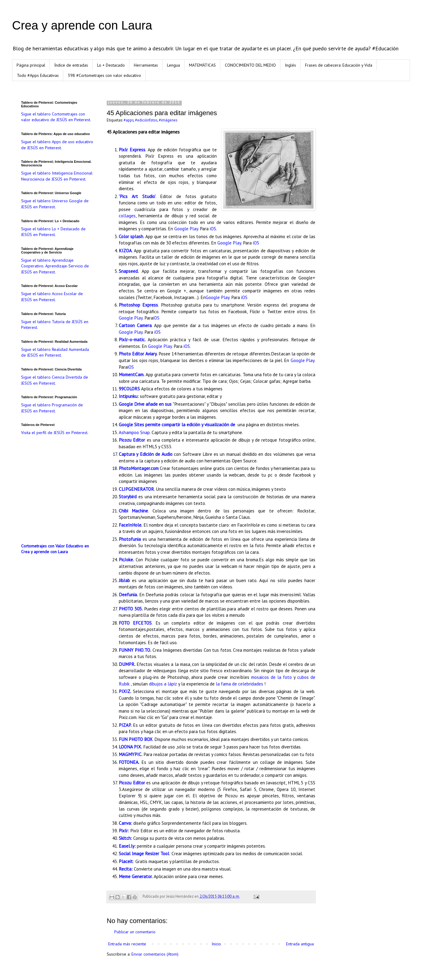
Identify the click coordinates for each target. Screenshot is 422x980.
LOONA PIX (130, 747)
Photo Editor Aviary (138, 354)
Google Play (186, 228)
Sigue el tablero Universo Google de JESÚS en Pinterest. (55, 204)
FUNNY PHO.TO (134, 650)
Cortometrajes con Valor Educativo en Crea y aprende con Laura (55, 549)
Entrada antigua (300, 944)
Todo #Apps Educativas (38, 75)
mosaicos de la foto (271, 677)
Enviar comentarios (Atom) (155, 954)
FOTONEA (129, 762)
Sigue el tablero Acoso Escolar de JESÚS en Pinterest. (52, 297)
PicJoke (126, 559)
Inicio (216, 944)
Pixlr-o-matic (132, 339)
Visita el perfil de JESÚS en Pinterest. (55, 433)
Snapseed (128, 271)
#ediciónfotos (146, 120)
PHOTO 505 (130, 609)
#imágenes (168, 120)
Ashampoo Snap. (135, 432)
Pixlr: (124, 830)
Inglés (290, 65)
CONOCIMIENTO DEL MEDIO (250, 65)
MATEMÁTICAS (202, 65)
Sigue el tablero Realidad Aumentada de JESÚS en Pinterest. (55, 352)
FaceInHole (130, 525)
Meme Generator (135, 876)
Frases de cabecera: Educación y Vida (339, 65)
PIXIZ (124, 691)
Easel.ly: (127, 846)
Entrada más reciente (127, 944)
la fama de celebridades (239, 684)
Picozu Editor (132, 783)
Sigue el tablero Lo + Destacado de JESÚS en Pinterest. (53, 232)
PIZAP (125, 725)
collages (127, 216)
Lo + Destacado (111, 65)
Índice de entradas (71, 65)
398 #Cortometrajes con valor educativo (104, 75)
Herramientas (146, 65)
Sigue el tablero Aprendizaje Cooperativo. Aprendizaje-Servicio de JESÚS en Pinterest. (55, 266)
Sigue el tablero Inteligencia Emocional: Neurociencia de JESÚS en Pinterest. (57, 176)
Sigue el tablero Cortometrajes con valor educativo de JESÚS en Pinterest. (56, 117)
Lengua (173, 65)
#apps (129, 120)
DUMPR (127, 664)
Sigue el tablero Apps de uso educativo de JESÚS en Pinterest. (57, 145)
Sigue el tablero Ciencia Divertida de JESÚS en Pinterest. (55, 380)
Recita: (126, 869)
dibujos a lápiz (163, 684)
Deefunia (128, 594)
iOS (213, 228)
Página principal (31, 65)
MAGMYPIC (130, 754)
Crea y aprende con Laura (82, 25)
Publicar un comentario (135, 932)
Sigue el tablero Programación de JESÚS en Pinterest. (52, 408)
